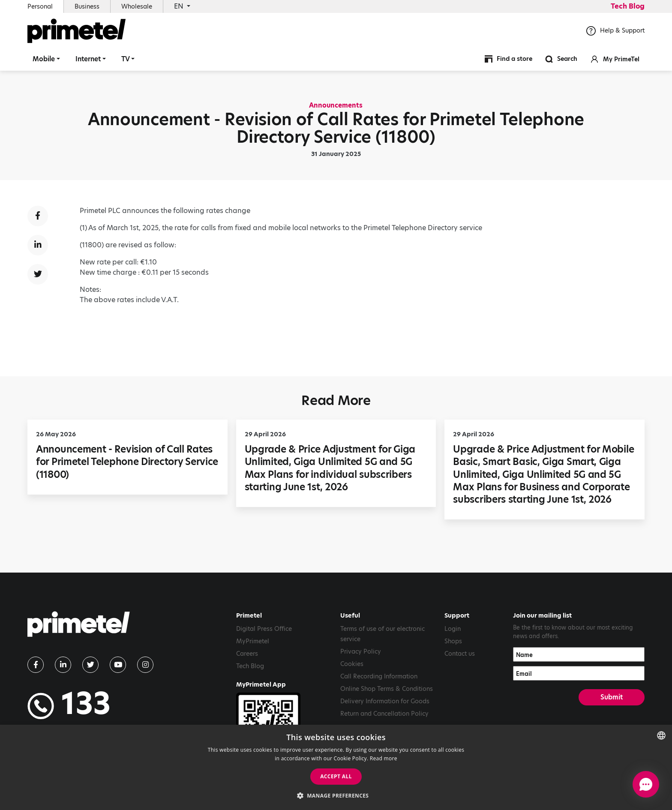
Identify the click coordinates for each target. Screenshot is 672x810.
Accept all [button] (336, 776)
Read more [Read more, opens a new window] (384, 758)
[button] (336, 795)
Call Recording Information (379, 676)
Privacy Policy (361, 651)
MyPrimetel (253, 641)
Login (453, 629)
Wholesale (137, 6)
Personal (40, 6)
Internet (88, 62)
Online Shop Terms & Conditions (387, 689)
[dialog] (336, 767)
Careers (247, 654)
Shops (453, 641)
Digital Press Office (264, 629)
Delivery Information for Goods (385, 701)
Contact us (460, 654)
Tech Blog (628, 6)
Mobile (44, 62)
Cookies (352, 664)
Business (87, 6)
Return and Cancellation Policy (384, 714)
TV (126, 62)
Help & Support (615, 34)
